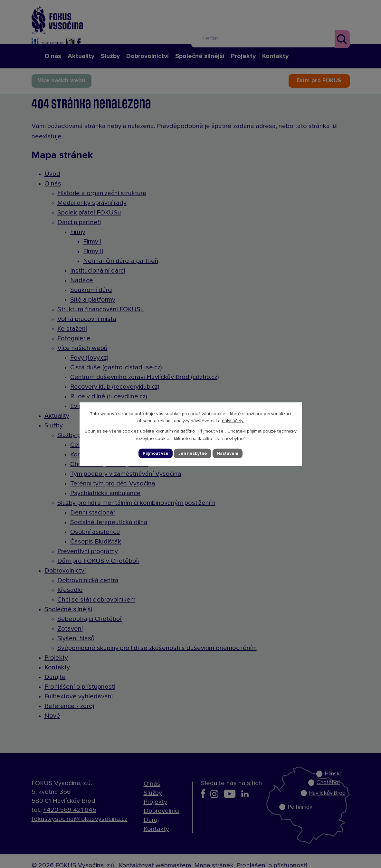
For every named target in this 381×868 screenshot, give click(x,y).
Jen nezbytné (193, 453)
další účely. (233, 421)
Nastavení (229, 453)
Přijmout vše (155, 453)
